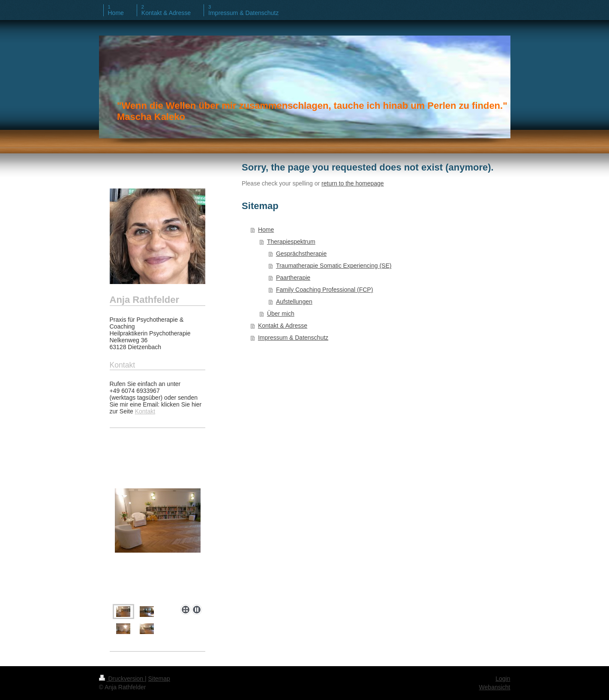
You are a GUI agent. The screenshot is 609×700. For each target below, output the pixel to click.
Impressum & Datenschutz (293, 338)
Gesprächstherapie (301, 254)
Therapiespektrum (291, 242)
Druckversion (122, 679)
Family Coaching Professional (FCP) (324, 290)
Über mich (281, 314)
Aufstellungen (294, 302)
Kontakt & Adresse (283, 326)
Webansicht (495, 687)
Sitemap (159, 679)
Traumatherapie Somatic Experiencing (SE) (334, 266)
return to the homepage (353, 183)
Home (266, 230)
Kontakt (145, 411)
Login (503, 679)
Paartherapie (293, 278)
